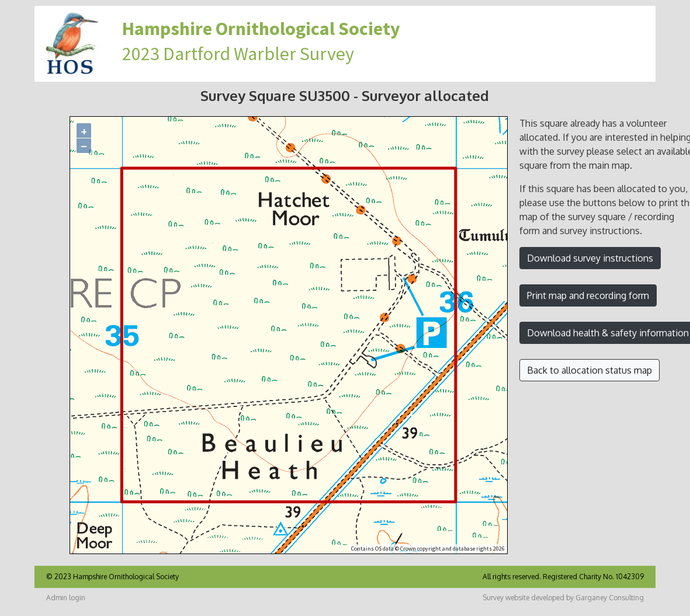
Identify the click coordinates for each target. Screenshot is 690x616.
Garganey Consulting (610, 598)
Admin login (66, 598)
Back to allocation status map (590, 370)
